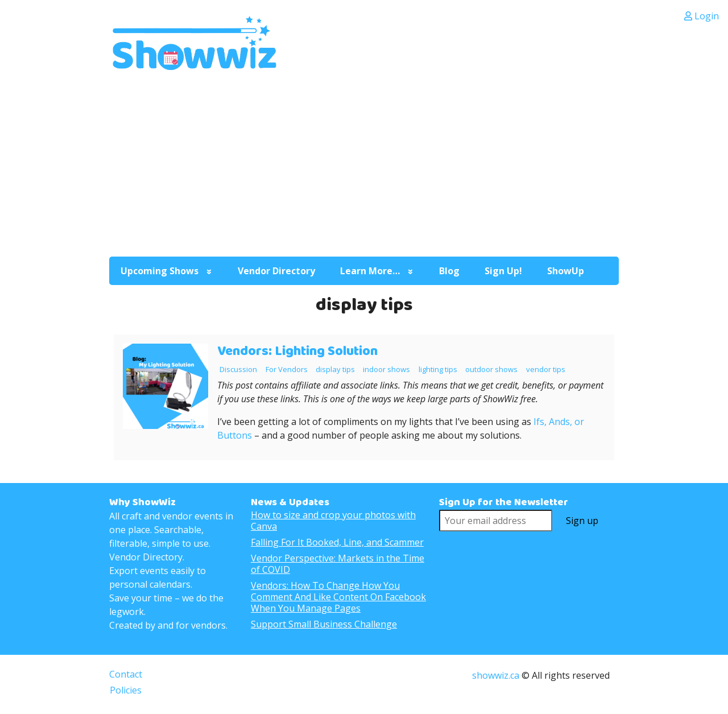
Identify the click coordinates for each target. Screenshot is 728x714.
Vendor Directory (276, 271)
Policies (126, 690)
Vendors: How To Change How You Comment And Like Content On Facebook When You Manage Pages (338, 597)
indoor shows (386, 369)
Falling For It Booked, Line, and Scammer (337, 542)
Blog (449, 271)
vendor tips (546, 369)
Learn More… (370, 271)
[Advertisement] (364, 162)
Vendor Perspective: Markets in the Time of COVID (338, 564)
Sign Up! (503, 271)
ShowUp (566, 271)
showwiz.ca (496, 675)
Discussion (238, 369)
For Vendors (287, 369)
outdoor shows (491, 369)
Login (702, 16)
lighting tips (438, 369)
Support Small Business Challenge (324, 624)
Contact (126, 674)
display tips (335, 369)
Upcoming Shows (160, 271)
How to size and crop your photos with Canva (333, 521)
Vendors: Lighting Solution (297, 351)
